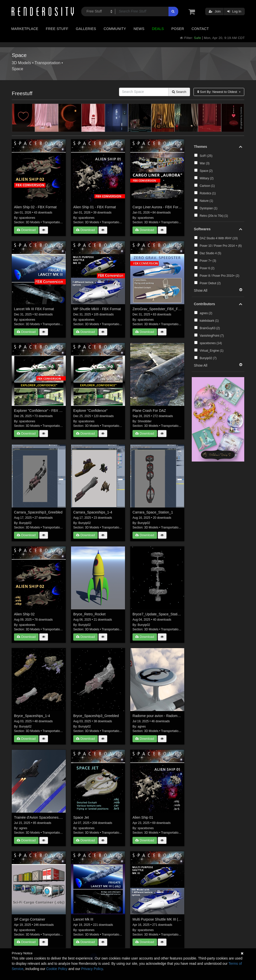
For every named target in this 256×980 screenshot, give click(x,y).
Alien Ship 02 (24, 614)
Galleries (86, 29)
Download (26, 230)
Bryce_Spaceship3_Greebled (96, 716)
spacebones (27, 218)
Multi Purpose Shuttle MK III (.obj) (157, 919)
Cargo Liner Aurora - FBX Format (157, 207)
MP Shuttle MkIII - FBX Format (97, 309)
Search (179, 92)
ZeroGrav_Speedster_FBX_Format (157, 309)
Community (115, 29)
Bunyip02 (25, 523)
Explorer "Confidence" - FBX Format (39, 411)
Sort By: (218, 92)
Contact (200, 29)
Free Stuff (57, 29)
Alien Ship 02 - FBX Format (35, 207)
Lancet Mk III (83, 919)
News (139, 29)
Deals (158, 29)
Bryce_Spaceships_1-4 (32, 716)
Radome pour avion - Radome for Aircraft (157, 716)
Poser (178, 29)
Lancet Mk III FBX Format (34, 309)
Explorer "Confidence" (90, 411)
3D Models (21, 63)
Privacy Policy (92, 969)
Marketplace (25, 29)
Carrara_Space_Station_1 (153, 512)
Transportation (47, 63)
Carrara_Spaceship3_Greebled (38, 512)
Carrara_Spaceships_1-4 (93, 512)
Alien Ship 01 (143, 817)
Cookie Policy (57, 969)
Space (17, 69)
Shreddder (145, 421)
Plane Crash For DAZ (149, 411)
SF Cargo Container (30, 919)
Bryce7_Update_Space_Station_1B (157, 614)
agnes (142, 727)
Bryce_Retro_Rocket (89, 614)
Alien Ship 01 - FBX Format (94, 207)
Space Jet (81, 817)
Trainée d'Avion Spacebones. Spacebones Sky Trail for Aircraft (39, 817)
